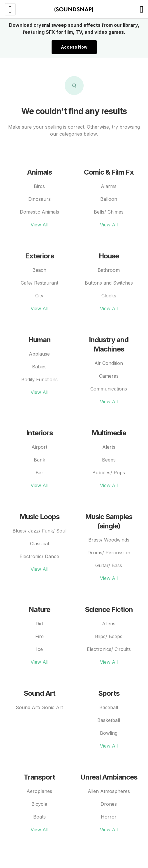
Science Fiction (109, 609)
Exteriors (39, 256)
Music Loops (39, 517)
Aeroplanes (39, 791)
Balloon (109, 199)
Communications (109, 389)
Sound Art (39, 693)
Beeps (109, 460)
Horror (109, 817)
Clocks (109, 296)
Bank (39, 460)
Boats (39, 817)
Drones (109, 804)
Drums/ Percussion (109, 553)
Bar (39, 473)
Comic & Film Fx (109, 172)
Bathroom (109, 270)
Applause (39, 354)
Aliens (109, 624)
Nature (39, 609)
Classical (39, 544)
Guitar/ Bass (109, 565)
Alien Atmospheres (109, 791)
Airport (39, 447)
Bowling (109, 733)
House (109, 256)
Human (39, 340)
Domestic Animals (39, 212)
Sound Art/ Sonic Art (39, 707)
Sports (109, 693)
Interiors (39, 433)
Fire (39, 636)
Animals (39, 172)
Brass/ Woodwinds (109, 540)
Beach (39, 270)
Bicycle (39, 804)
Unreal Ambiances (109, 777)
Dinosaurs (39, 199)
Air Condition (109, 363)
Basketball (109, 720)
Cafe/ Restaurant (39, 283)
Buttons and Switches (109, 283)
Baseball (109, 707)
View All (39, 225)
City (39, 296)
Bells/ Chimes (109, 212)
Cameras (109, 376)
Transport (39, 777)
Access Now (74, 47)
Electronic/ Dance (39, 556)
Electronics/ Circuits (109, 649)
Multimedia (109, 433)
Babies (39, 367)
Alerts (109, 447)
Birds (39, 186)
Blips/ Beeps (109, 636)
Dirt (39, 624)
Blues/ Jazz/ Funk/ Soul (39, 531)
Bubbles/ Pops (109, 473)
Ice (39, 649)
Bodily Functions (39, 379)
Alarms (109, 186)
